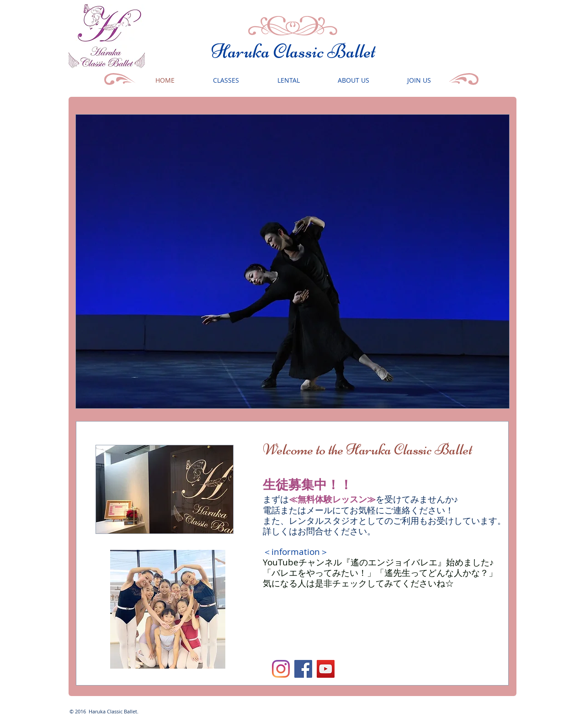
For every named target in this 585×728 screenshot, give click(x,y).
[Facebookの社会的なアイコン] (303, 669)
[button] (292, 261)
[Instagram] (281, 669)
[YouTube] (326, 669)
